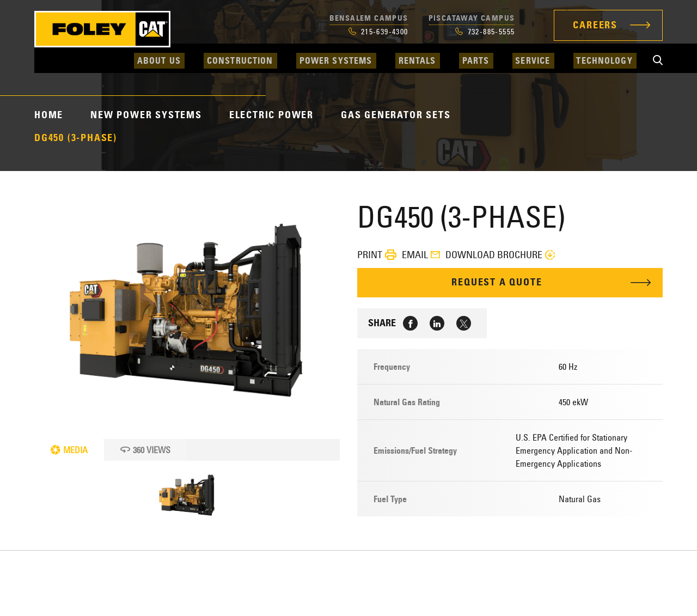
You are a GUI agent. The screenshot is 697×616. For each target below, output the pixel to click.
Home (49, 115)
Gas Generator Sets (396, 115)
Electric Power (271, 115)
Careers (595, 25)
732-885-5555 (485, 32)
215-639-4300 (378, 32)
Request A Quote (497, 283)
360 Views (145, 450)
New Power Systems (146, 115)
